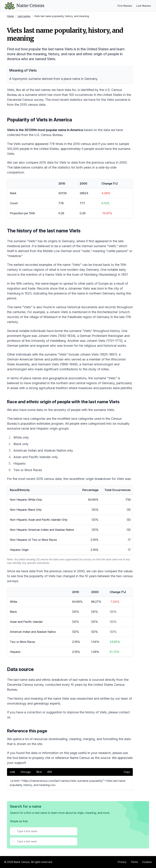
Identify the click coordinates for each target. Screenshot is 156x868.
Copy (127, 772)
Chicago (26, 772)
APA (50, 772)
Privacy (122, 862)
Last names (24, 16)
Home (10, 16)
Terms (134, 862)
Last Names (144, 6)
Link (12, 772)
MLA (39, 772)
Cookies (147, 862)
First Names (125, 6)
